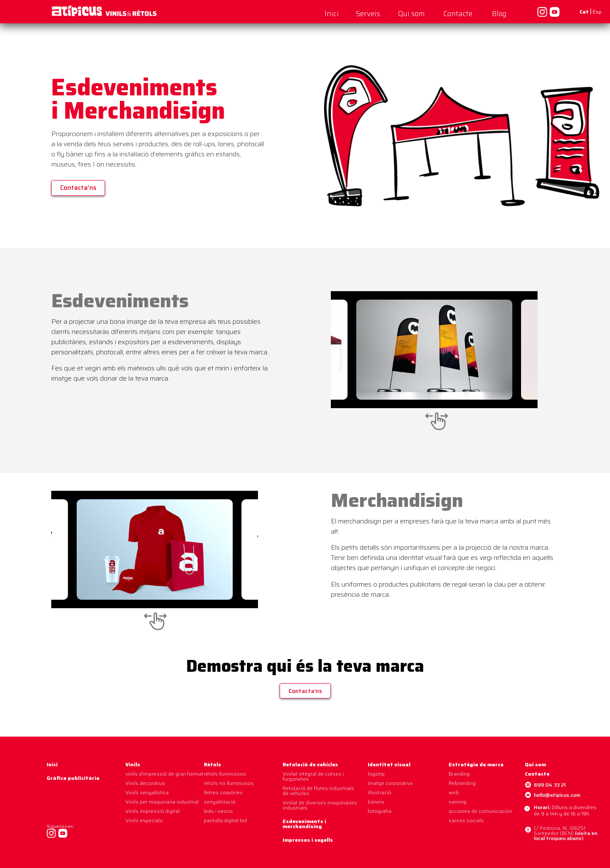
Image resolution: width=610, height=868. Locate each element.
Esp (597, 12)
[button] (78, 188)
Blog (499, 14)
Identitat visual (389, 764)
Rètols (212, 764)
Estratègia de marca (476, 764)
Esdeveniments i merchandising (304, 824)
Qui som (412, 14)
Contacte (458, 14)
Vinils (133, 764)
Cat (584, 12)
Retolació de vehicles (310, 764)
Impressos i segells (308, 840)
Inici (332, 14)
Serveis (368, 14)
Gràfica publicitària (73, 778)
